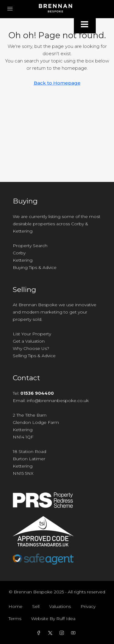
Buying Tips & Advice (35, 267)
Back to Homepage (57, 83)
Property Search (30, 246)
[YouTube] (74, 633)
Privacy (88, 606)
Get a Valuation (29, 341)
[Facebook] (40, 633)
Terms (15, 619)
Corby (19, 253)
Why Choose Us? (31, 348)
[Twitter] (51, 633)
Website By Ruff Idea (53, 619)
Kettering (23, 260)
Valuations (60, 606)
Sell (36, 606)
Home (16, 606)
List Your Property (32, 334)
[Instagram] (63, 633)
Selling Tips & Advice (34, 356)
